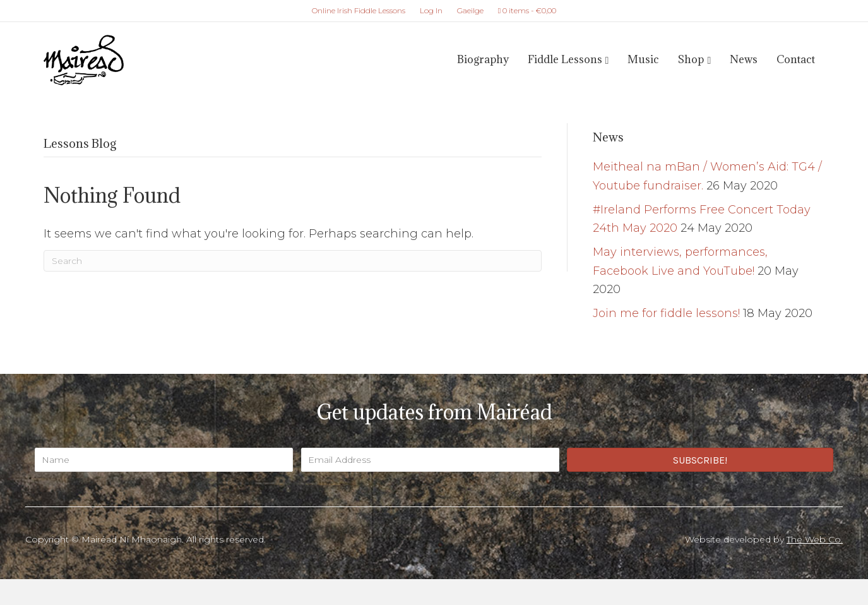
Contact (796, 59)
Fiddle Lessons (565, 59)
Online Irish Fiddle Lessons (359, 10)
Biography (483, 59)
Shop (691, 59)
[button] (700, 460)
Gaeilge (470, 10)
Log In (431, 10)
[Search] (293, 261)
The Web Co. (815, 539)
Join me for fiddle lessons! (666, 313)
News (744, 59)
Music (643, 59)
